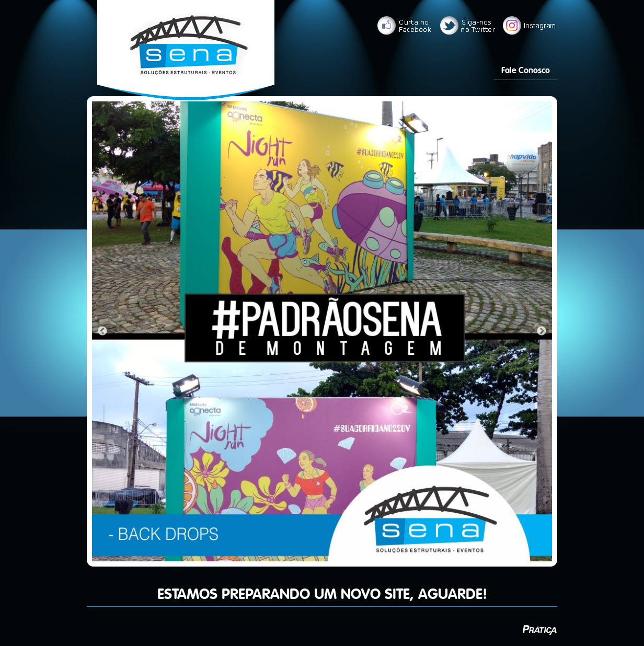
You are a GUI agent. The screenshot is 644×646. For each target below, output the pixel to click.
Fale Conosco (526, 71)
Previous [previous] (102, 331)
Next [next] (542, 331)
